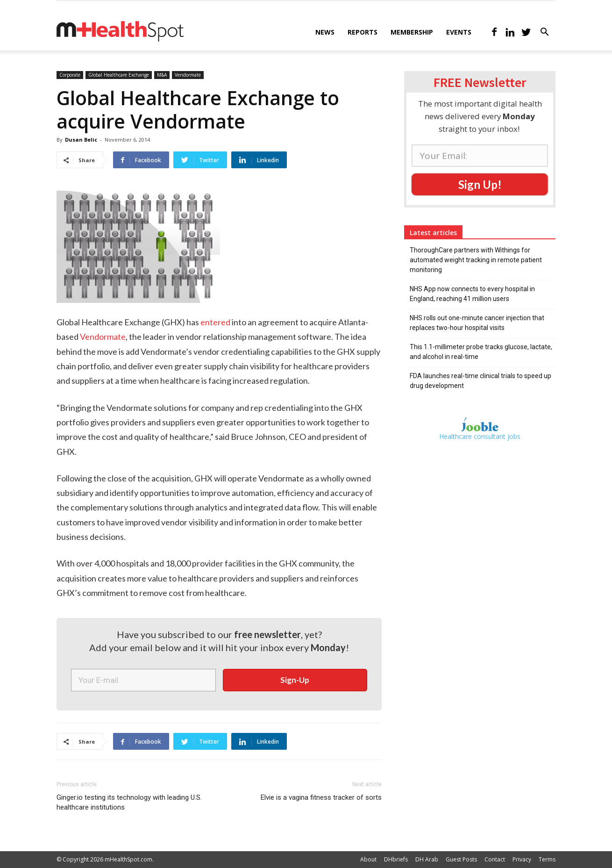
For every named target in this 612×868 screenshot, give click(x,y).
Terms (547, 859)
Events (459, 32)
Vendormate (188, 75)
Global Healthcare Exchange (119, 75)
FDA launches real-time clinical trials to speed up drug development (480, 381)
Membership (412, 32)
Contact (495, 859)
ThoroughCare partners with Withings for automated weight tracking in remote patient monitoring (476, 260)
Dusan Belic (81, 140)
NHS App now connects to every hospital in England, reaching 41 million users (472, 294)
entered (215, 322)
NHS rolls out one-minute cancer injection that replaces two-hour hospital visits (477, 323)
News (325, 32)
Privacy (522, 859)
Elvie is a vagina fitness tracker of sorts (321, 797)
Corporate (70, 75)
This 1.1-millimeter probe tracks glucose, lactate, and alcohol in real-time (481, 352)
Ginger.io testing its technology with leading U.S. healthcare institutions (129, 802)
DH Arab (427, 859)
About (368, 859)
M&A (162, 75)
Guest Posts (461, 859)
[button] (544, 33)
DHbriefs (396, 859)
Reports (363, 32)
